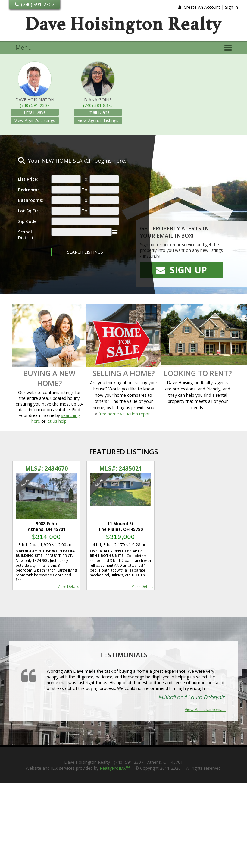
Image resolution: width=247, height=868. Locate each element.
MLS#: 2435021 (120, 468)
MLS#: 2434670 (46, 468)
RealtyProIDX (115, 768)
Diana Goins (98, 100)
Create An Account (202, 7)
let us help (57, 421)
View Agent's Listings (35, 120)
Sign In (231, 7)
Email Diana (98, 112)
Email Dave (35, 112)
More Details (68, 586)
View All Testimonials (205, 709)
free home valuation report (125, 414)
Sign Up (181, 270)
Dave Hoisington (35, 100)
